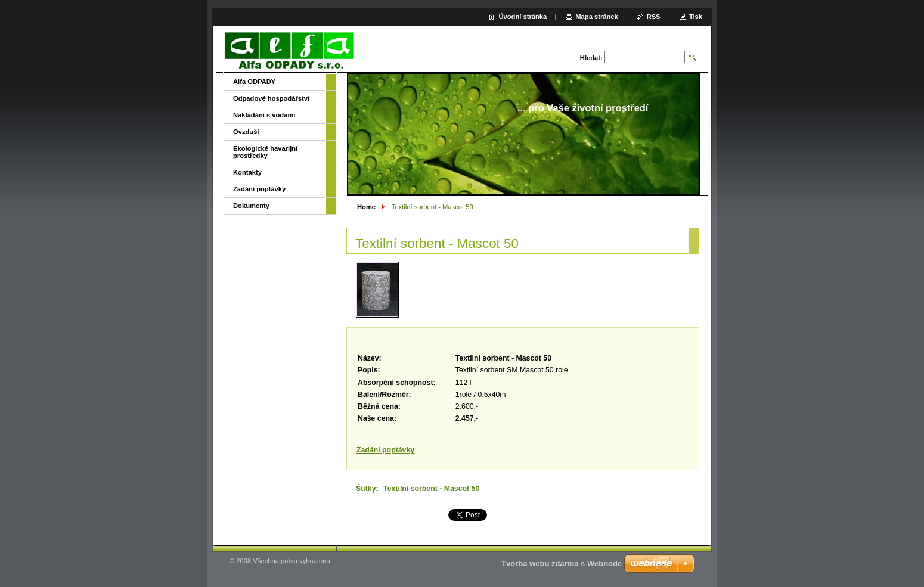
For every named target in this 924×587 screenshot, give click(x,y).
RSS (654, 17)
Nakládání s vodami (264, 115)
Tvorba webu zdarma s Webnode (562, 563)
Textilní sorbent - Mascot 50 (431, 489)
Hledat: (591, 58)
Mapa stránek (597, 17)
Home (366, 207)
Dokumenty (251, 206)
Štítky (366, 489)
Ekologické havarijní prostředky (265, 152)
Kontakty (247, 172)
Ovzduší (246, 132)
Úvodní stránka (523, 17)
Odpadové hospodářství (271, 98)
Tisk (696, 17)
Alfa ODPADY (254, 82)
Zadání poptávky (385, 450)
